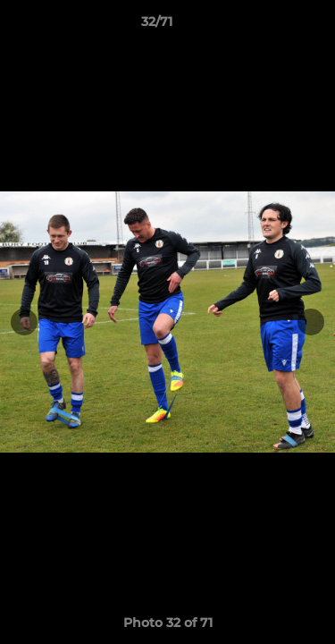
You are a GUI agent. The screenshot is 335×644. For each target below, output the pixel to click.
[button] (271, 26)
